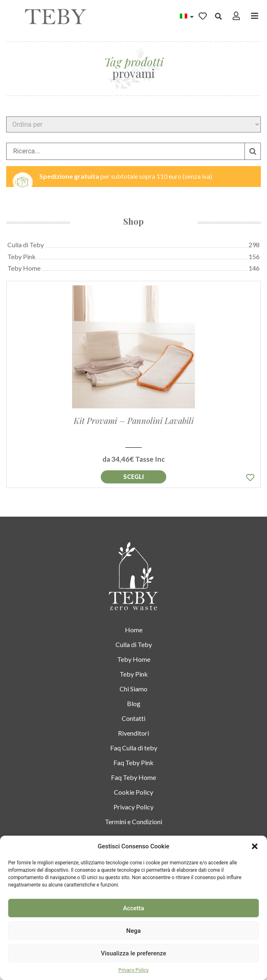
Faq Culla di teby (134, 748)
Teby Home (134, 659)
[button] (255, 846)
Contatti (133, 718)
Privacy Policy (133, 970)
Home (134, 630)
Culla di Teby (134, 644)
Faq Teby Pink (133, 762)
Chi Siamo (133, 689)
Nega (133, 931)
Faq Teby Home (133, 777)
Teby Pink (134, 674)
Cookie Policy (133, 792)
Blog (134, 703)
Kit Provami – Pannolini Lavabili (134, 420)
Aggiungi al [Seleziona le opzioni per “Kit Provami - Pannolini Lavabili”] (133, 477)
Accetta (133, 908)
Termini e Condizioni (133, 822)
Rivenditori (133, 733)
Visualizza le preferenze (133, 953)
